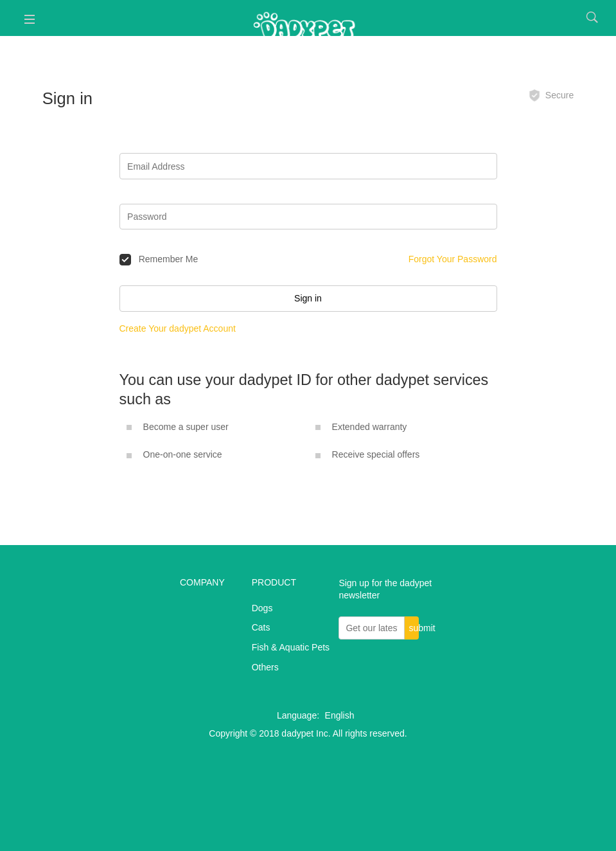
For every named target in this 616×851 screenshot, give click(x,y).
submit (413, 628)
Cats (261, 627)
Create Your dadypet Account (178, 328)
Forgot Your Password (453, 259)
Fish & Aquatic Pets (291, 647)
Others (265, 667)
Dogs (262, 608)
